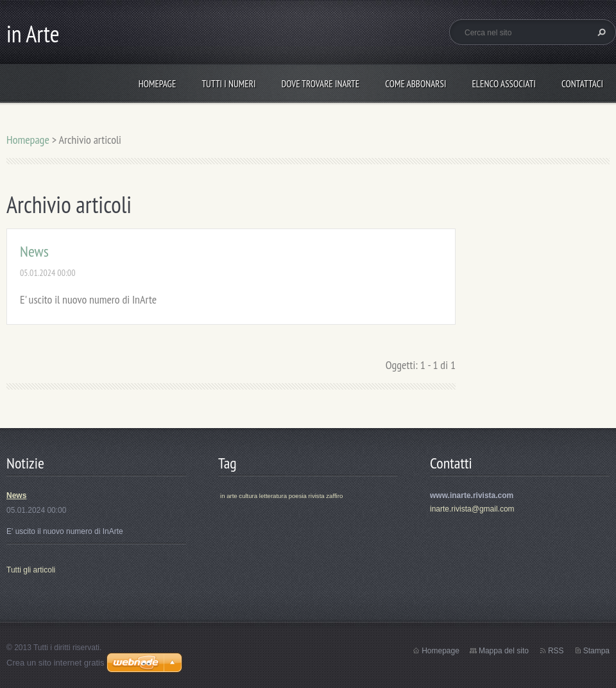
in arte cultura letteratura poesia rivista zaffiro (281, 496)
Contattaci (582, 84)
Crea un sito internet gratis (55, 663)
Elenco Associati (504, 84)
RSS (556, 651)
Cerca (600, 32)
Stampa (596, 651)
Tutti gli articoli (31, 570)
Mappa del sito (504, 651)
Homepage (158, 84)
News (34, 251)
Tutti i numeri (228, 84)
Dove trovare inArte (320, 84)
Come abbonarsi (415, 84)
